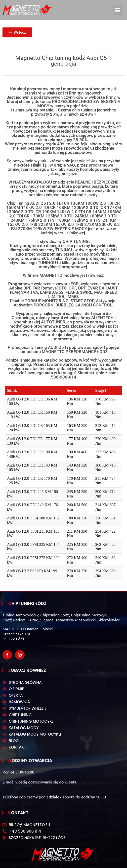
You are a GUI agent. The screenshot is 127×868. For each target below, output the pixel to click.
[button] (118, 10)
